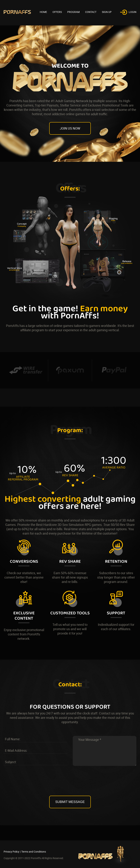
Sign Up (107, 12)
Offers (57, 12)
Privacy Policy (11, 852)
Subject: (11, 762)
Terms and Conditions (34, 852)
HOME (43, 12)
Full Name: (13, 739)
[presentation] (70, 784)
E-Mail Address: (16, 750)
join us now (70, 128)
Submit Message (70, 802)
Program (73, 12)
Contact (91, 12)
